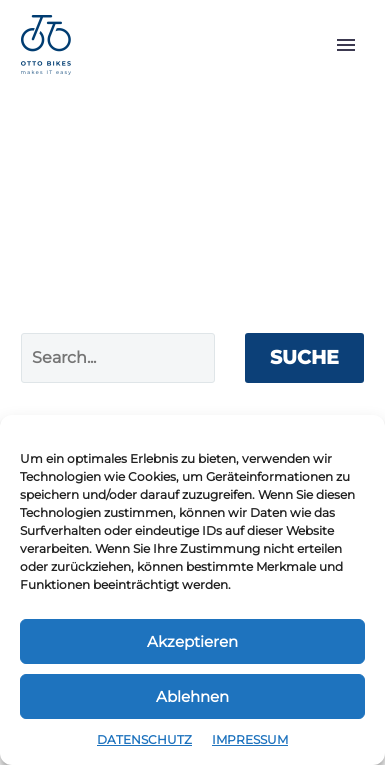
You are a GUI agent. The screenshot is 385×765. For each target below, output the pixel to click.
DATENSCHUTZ (144, 739)
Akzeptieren (192, 641)
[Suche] (118, 358)
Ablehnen (192, 696)
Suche (304, 357)
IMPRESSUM (250, 739)
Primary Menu (346, 45)
